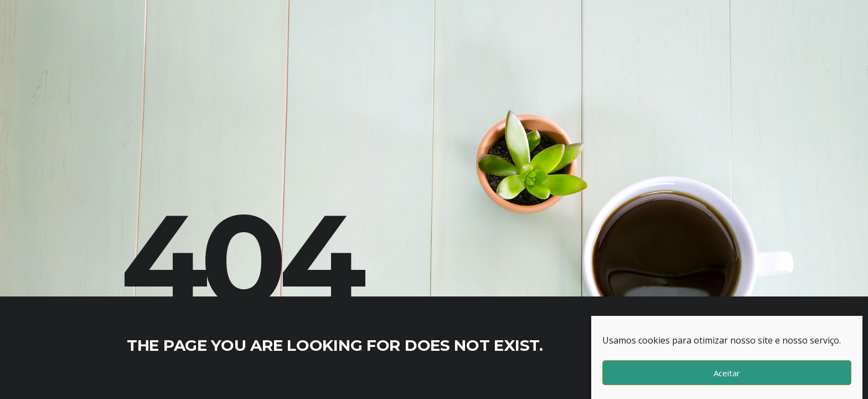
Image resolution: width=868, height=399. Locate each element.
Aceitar (727, 373)
